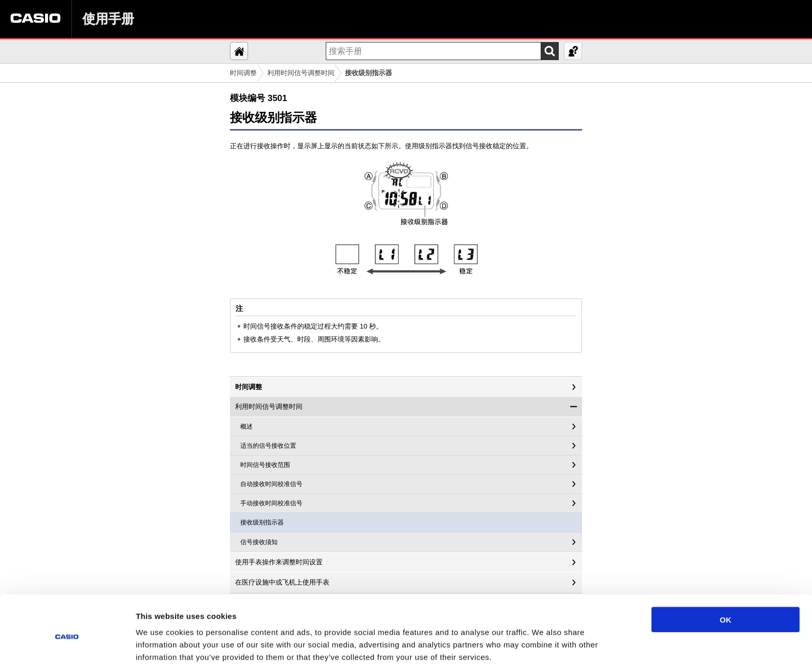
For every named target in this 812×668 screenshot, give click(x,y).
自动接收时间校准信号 (271, 484)
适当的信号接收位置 (268, 446)
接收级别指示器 (262, 522)
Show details (543, 648)
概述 (247, 427)
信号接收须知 (259, 542)
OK (726, 577)
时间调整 (243, 73)
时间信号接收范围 (265, 465)
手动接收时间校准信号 (271, 503)
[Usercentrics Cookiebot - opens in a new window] (67, 648)
